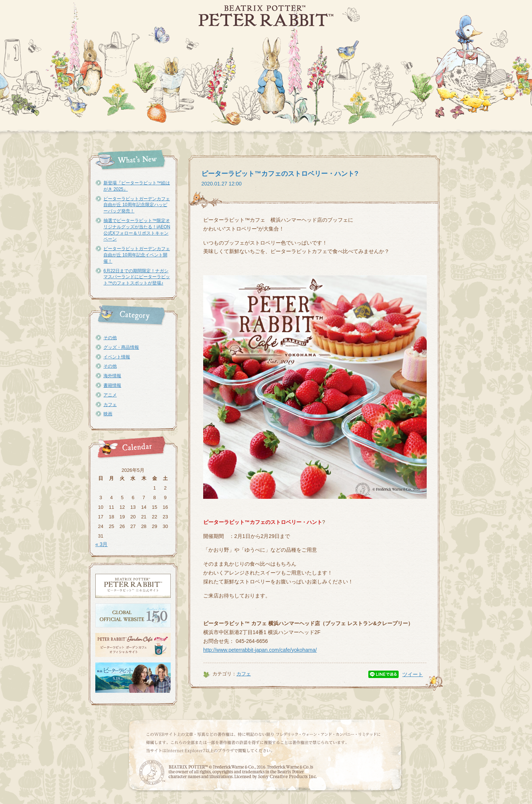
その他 (110, 338)
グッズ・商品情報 (121, 347)
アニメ (110, 395)
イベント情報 (117, 357)
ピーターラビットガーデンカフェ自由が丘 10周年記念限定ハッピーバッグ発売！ (137, 205)
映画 (108, 414)
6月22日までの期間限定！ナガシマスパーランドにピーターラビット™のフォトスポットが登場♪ (137, 277)
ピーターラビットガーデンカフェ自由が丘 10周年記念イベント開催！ (137, 255)
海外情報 (112, 376)
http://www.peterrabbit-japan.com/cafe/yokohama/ (260, 650)
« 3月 (101, 544)
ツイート (413, 674)
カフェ (110, 405)
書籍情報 (112, 385)
